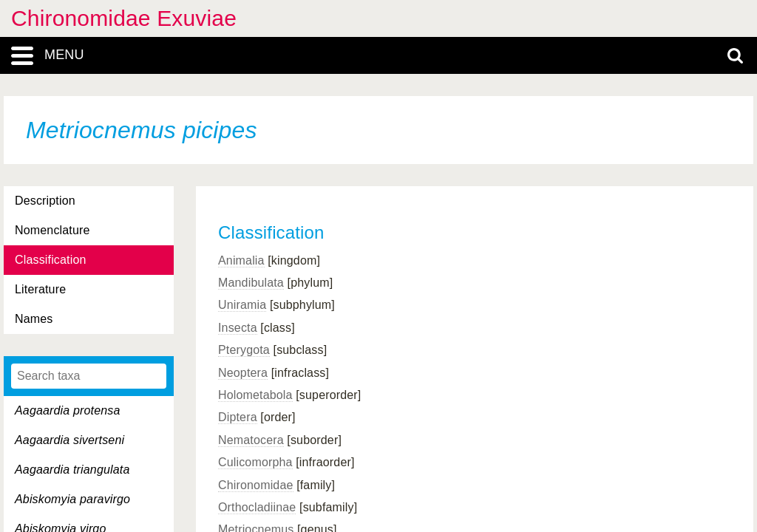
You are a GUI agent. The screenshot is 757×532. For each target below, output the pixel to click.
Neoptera (243, 373)
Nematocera (251, 440)
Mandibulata (251, 283)
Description (45, 201)
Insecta (238, 328)
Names (34, 319)
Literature (40, 289)
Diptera (238, 417)
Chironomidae (256, 485)
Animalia (241, 260)
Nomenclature (52, 230)
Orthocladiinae (257, 507)
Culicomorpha (255, 462)
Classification (51, 260)
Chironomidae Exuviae (124, 18)
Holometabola (255, 395)
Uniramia (242, 305)
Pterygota (244, 350)
